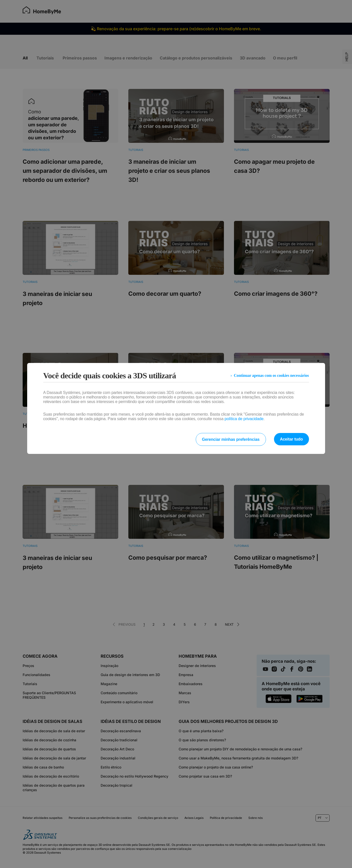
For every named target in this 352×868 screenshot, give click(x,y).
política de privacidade (244, 419)
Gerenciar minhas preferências (231, 439)
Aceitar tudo (291, 439)
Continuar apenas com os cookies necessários (271, 375)
